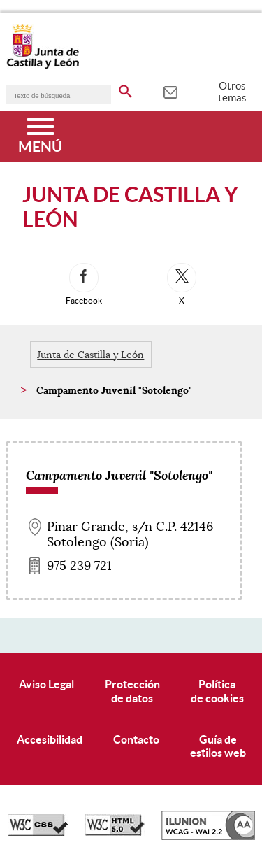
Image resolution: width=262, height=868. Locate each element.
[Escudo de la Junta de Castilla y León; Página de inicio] (43, 66)
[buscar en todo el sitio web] (125, 89)
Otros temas (232, 92)
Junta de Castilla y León (90, 355)
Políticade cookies (217, 691)
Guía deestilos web (218, 746)
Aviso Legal (46, 684)
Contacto (136, 739)
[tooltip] (170, 91)
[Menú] (40, 136)
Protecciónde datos (132, 691)
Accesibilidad (50, 739)
